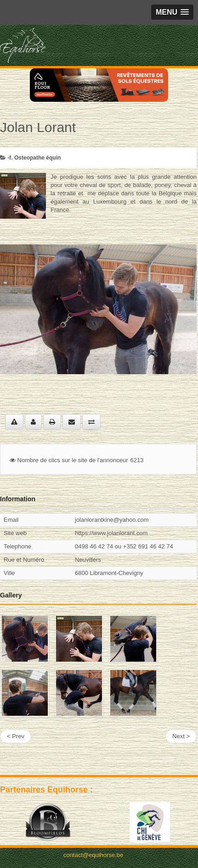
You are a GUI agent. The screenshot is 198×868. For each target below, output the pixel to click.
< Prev (16, 736)
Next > (181, 736)
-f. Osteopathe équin (34, 158)
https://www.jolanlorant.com (111, 533)
